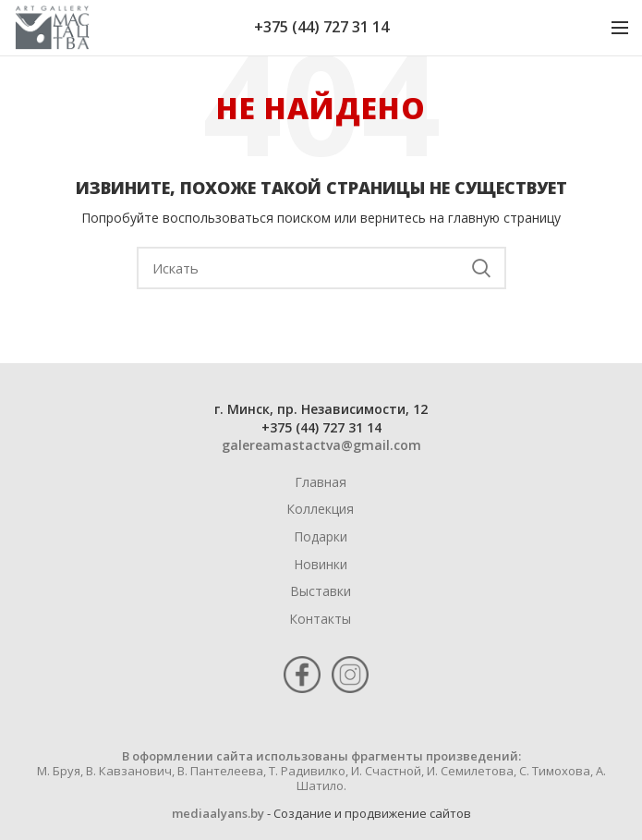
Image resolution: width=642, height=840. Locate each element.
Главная (321, 482)
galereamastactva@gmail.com (321, 445)
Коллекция (320, 509)
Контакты (320, 619)
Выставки (321, 591)
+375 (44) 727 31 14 (321, 27)
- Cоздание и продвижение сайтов (368, 813)
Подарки (321, 536)
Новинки (321, 564)
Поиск (481, 268)
